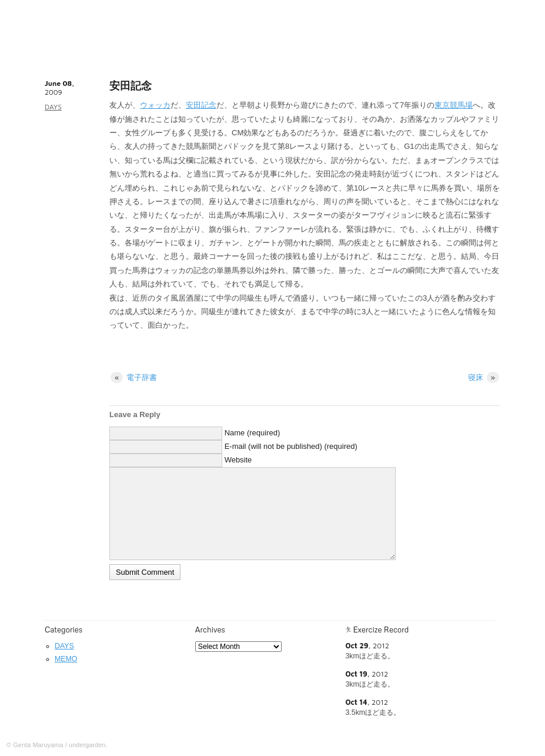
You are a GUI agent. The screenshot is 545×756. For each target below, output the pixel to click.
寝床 (484, 377)
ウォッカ (155, 105)
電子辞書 (134, 377)
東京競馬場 (454, 105)
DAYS (53, 107)
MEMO (66, 659)
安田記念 (201, 105)
